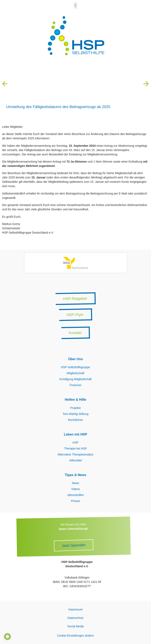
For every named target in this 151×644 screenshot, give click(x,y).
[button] (75, 5)
